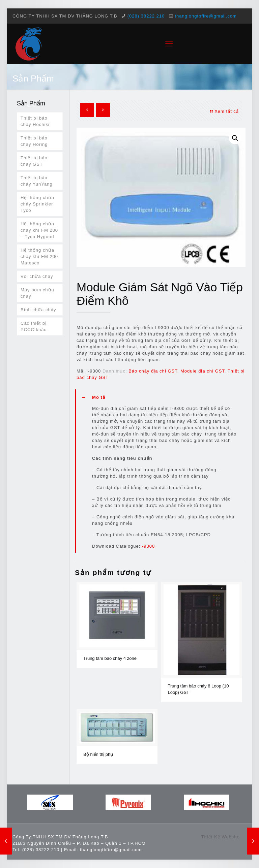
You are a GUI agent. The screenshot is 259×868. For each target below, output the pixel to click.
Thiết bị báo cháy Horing (34, 141)
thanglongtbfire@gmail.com (206, 16)
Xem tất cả (224, 111)
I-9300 (148, 546)
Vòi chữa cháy (37, 276)
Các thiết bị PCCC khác (34, 326)
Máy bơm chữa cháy (37, 293)
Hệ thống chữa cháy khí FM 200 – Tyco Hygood (39, 230)
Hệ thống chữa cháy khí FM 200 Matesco (39, 256)
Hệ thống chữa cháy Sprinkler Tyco (37, 204)
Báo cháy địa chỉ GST (153, 371)
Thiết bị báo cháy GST (34, 161)
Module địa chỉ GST (203, 371)
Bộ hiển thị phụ (98, 754)
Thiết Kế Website (221, 837)
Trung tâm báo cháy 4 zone (110, 658)
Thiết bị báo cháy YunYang (37, 181)
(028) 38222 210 (146, 16)
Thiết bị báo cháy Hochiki (35, 121)
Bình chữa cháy (38, 310)
